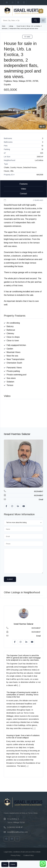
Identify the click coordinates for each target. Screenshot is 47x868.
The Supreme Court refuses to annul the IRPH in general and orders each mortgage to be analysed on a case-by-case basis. (23, 658)
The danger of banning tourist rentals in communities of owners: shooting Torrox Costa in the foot (22, 695)
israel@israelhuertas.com (17, 832)
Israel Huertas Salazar (17, 434)
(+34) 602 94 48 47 (15, 827)
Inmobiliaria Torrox (13, 860)
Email (13, 864)
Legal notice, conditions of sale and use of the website (22, 852)
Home (4, 26)
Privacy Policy (16, 855)
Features (24, 184)
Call (5, 864)
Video (23, 189)
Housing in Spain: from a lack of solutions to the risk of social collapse (23, 737)
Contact (23, 194)
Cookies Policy (29, 855)
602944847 (39, 491)
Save (27, 37)
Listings (11, 26)
